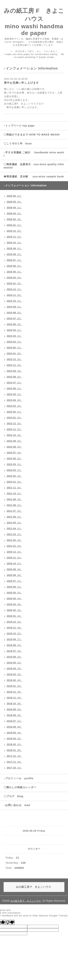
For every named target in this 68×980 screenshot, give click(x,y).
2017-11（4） (14, 762)
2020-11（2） (14, 558)
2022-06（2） (14, 459)
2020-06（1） (14, 587)
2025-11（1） (14, 237)
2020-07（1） (14, 581)
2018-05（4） (14, 733)
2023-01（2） (14, 418)
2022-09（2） (14, 441)
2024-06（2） (14, 324)
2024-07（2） (14, 319)
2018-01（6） (14, 750)
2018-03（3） (14, 744)
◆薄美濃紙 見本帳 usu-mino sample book (34, 176)
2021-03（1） (14, 534)
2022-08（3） (14, 447)
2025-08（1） (14, 254)
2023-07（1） (14, 383)
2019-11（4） (14, 628)
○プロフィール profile (18, 778)
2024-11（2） (14, 295)
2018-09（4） (14, 709)
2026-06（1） (14, 196)
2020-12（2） (14, 552)
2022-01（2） (14, 482)
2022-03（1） (14, 470)
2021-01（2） (14, 546)
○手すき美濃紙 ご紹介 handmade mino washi (34, 154)
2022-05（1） (14, 464)
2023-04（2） (14, 400)
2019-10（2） (14, 634)
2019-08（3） (14, 645)
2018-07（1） (14, 721)
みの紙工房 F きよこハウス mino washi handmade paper (34, 22)
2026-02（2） (14, 219)
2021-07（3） (14, 511)
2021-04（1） (14, 529)
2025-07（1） (14, 260)
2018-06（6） (14, 727)
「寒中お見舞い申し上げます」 (22, 107)
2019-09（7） (14, 639)
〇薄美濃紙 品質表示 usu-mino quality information (34, 166)
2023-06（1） (14, 389)
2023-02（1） (14, 412)
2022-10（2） (14, 435)
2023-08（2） (14, 377)
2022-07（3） (14, 453)
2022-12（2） (14, 424)
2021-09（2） (14, 499)
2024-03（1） (14, 342)
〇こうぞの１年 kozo (18, 143)
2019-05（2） (14, 663)
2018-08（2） (14, 715)
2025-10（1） (14, 243)
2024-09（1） (14, 307)
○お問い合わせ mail (17, 805)
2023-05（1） (14, 394)
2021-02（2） (14, 540)
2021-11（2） (14, 488)
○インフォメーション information (25, 185)
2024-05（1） (14, 330)
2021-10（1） (14, 494)
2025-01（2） (14, 284)
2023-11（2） (14, 365)
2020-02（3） (14, 610)
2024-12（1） (14, 289)
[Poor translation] (10, 922)
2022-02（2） (14, 476)
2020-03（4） (14, 604)
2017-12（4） (14, 756)
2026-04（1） (14, 208)
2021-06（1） (14, 517)
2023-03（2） (14, 406)
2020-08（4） (14, 575)
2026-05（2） (14, 202)
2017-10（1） (14, 768)
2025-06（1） (14, 266)
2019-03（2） (14, 674)
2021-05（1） (14, 523)
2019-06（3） (14, 657)
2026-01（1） (14, 225)
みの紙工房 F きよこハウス (26, 901)
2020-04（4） (14, 599)
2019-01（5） (14, 686)
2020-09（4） (14, 569)
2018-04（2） (14, 739)
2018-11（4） (14, 698)
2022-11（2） (14, 429)
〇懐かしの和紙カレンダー (23, 787)
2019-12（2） (14, 622)
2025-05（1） (14, 272)
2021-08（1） (14, 505)
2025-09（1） (14, 249)
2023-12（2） (14, 359)
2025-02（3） (14, 278)
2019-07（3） (14, 651)
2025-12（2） (14, 231)
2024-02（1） (14, 348)
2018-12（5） (14, 692)
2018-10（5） (14, 704)
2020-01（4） (14, 616)
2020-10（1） (14, 564)
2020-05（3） (14, 593)
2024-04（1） (14, 336)
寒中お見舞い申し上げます (21, 83)
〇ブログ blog (14, 796)
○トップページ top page (19, 126)
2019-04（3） (14, 669)
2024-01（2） (14, 354)
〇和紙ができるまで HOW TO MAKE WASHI (33, 135)
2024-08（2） (14, 313)
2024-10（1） (14, 301)
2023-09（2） (14, 371)
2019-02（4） (14, 680)
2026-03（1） (14, 214)
